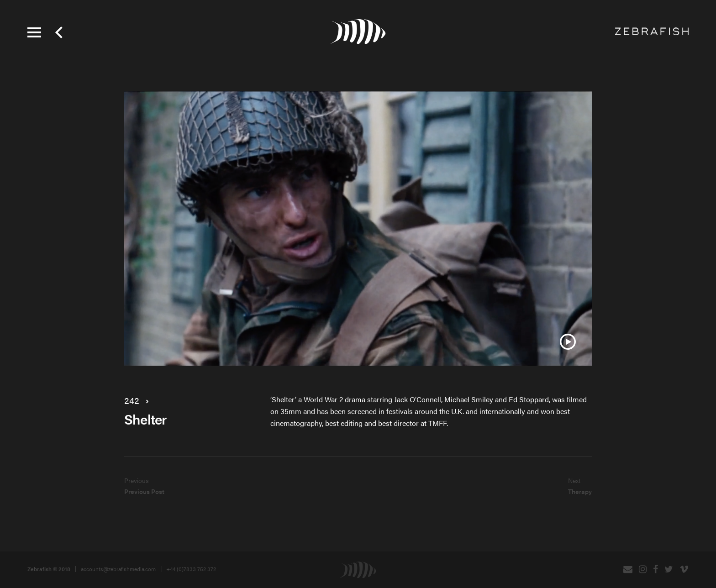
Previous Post (144, 491)
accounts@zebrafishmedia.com (118, 569)
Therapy (580, 491)
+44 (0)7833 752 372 (191, 569)
